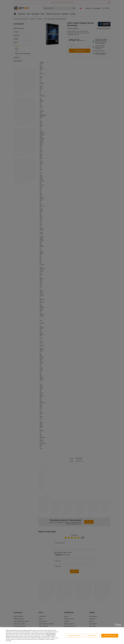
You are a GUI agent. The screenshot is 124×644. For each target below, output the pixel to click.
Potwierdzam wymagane (74, 636)
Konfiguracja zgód (92, 636)
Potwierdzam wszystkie (110, 636)
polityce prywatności (51, 633)
